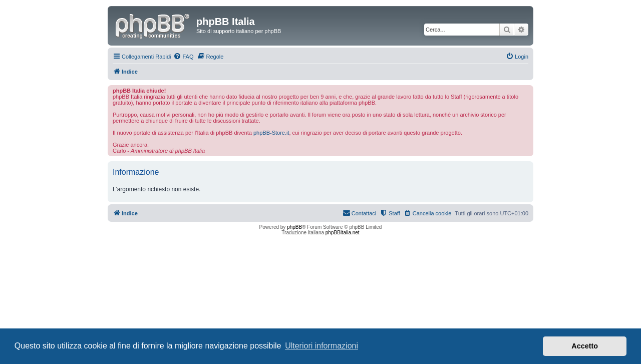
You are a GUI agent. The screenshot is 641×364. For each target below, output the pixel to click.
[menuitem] (183, 57)
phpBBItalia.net (343, 233)
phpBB (294, 227)
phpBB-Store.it (271, 133)
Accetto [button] (585, 346)
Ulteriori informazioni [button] (322, 346)
